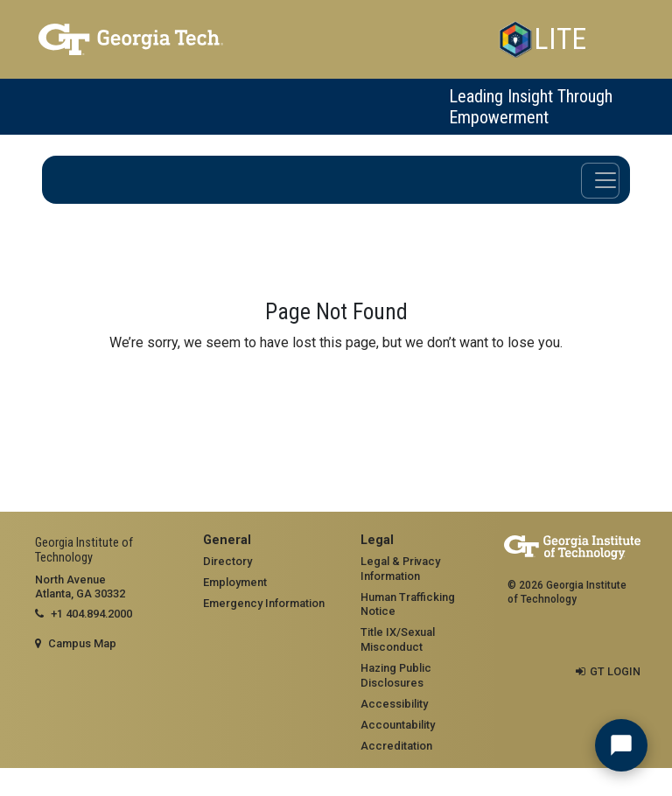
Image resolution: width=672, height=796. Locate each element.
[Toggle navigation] (600, 181)
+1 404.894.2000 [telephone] (91, 614)
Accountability (398, 725)
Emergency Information (264, 603)
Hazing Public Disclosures (396, 675)
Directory (227, 561)
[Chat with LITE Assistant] (621, 745)
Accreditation (396, 746)
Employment (235, 582)
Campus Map (82, 643)
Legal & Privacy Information (400, 569)
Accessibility (394, 704)
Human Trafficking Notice (408, 604)
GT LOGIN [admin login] (615, 671)
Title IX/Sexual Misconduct (398, 639)
